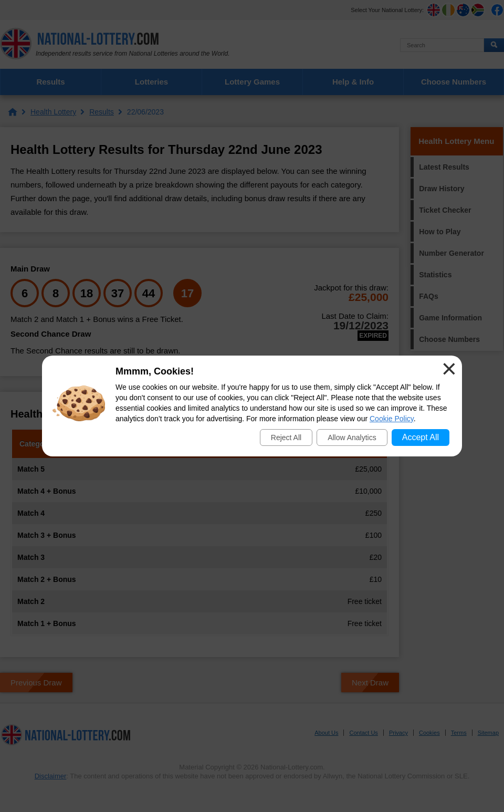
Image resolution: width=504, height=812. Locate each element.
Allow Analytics (352, 438)
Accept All (421, 437)
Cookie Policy (392, 419)
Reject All (286, 438)
